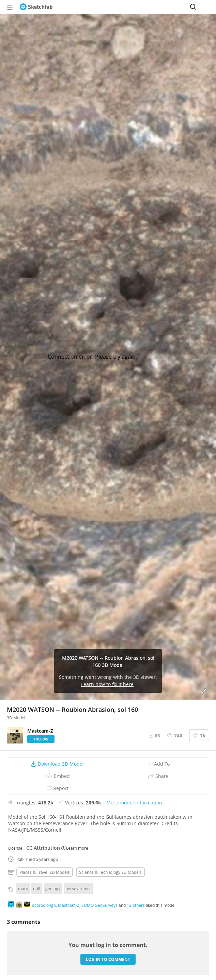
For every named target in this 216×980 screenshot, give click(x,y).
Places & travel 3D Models (45, 872)
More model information (134, 803)
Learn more (75, 848)
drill (37, 888)
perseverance (79, 888)
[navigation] (10, 7)
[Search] (193, 7)
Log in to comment (108, 959)
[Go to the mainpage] (36, 7)
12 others (136, 905)
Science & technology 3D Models (110, 872)
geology (53, 888)
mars (23, 888)
